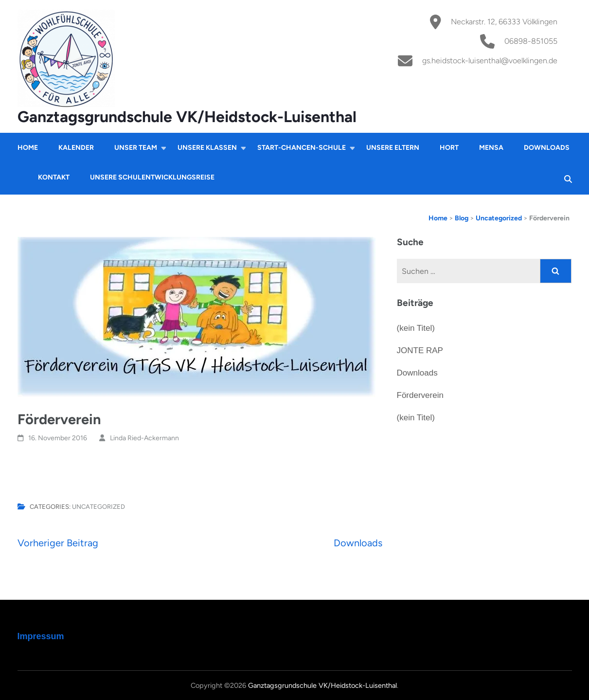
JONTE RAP (420, 350)
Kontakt (54, 177)
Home (28, 148)
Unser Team (136, 148)
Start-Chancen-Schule (302, 148)
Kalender (76, 148)
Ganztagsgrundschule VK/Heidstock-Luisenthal (187, 117)
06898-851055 (531, 41)
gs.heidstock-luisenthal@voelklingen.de (490, 61)
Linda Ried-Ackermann (144, 438)
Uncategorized (98, 507)
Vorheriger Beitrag (58, 543)
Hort (449, 148)
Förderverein (420, 395)
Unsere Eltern (393, 148)
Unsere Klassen (207, 148)
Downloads (547, 148)
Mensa (491, 148)
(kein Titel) (416, 328)
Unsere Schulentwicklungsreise (152, 177)
